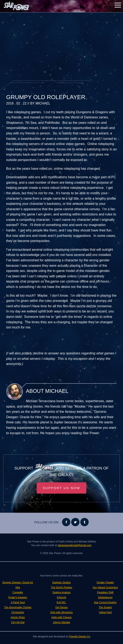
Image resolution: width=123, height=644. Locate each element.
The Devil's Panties (61, 587)
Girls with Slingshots (61, 612)
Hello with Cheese (62, 617)
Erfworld (61, 597)
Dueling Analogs (62, 592)
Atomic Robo (18, 617)
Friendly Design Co (80, 637)
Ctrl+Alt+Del (18, 622)
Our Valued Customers (105, 587)
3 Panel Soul (18, 602)
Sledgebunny (105, 597)
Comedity (18, 592)
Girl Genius (61, 607)
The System (105, 607)
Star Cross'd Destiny (105, 602)
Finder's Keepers (18, 597)
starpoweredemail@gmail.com (75, 545)
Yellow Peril (105, 612)
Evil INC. (62, 602)
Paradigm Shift (105, 592)
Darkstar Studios (62, 583)
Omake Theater (105, 583)
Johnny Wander (62, 622)
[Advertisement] (62, 46)
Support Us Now (62, 488)
